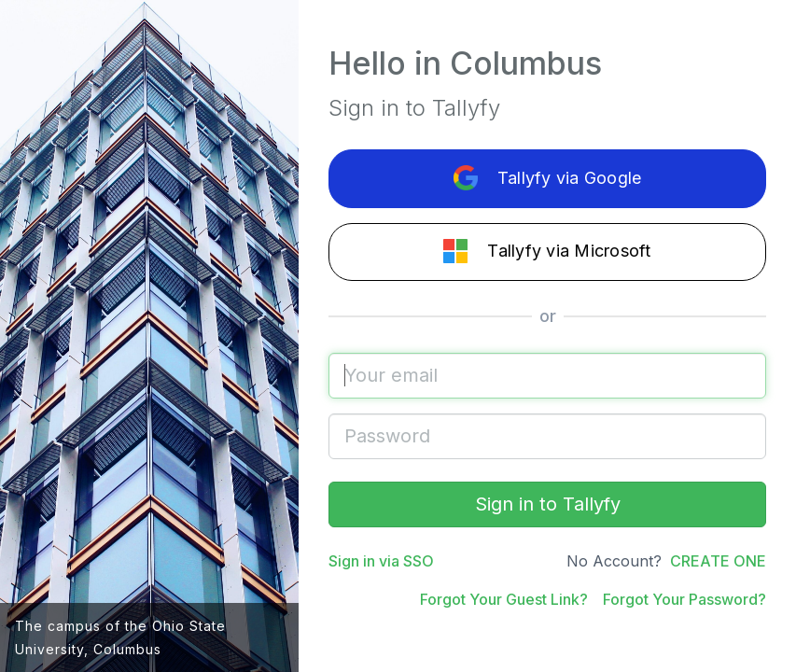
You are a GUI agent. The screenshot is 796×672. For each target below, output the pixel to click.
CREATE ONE (718, 561)
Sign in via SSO (381, 561)
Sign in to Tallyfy (548, 504)
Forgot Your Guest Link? (504, 599)
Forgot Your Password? (684, 599)
